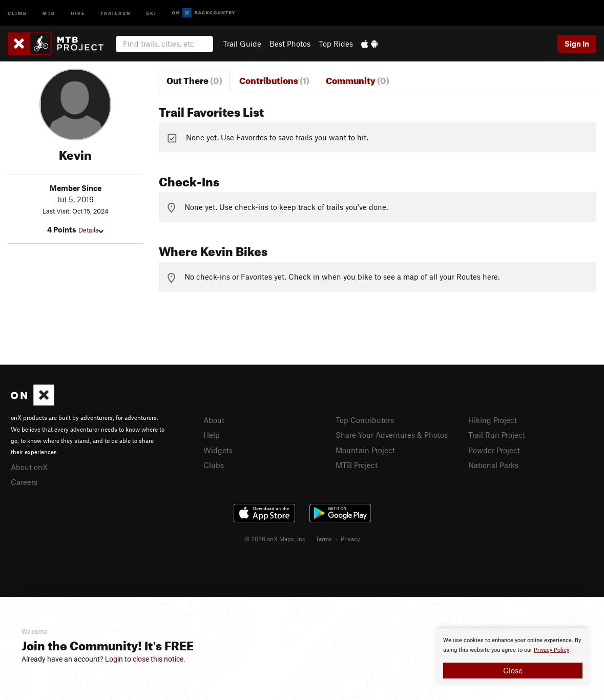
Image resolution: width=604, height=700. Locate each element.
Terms (324, 539)
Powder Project (494, 450)
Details (91, 230)
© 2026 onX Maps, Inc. (276, 539)
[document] (513, 657)
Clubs (214, 465)
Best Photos (290, 44)
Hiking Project (493, 420)
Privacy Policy (551, 650)
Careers (24, 482)
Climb (17, 13)
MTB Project (357, 465)
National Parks (493, 465)
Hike (78, 13)
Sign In (577, 44)
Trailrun (116, 13)
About (214, 420)
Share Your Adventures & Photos (392, 435)
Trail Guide (242, 44)
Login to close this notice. (145, 659)
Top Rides (336, 44)
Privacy (350, 539)
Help (212, 435)
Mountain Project (365, 450)
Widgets (218, 450)
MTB (49, 13)
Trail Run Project (497, 435)
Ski (151, 13)
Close (513, 670)
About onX (29, 467)
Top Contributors (365, 420)
